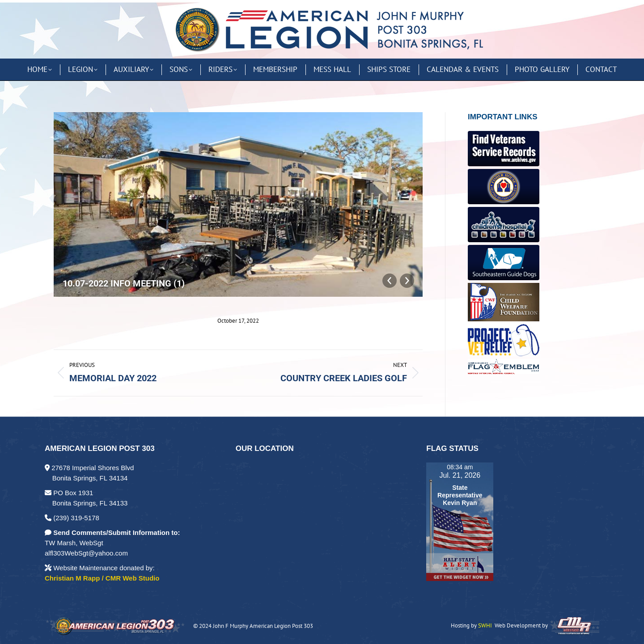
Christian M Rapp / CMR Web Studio (102, 578)
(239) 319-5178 (72, 518)
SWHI (485, 625)
